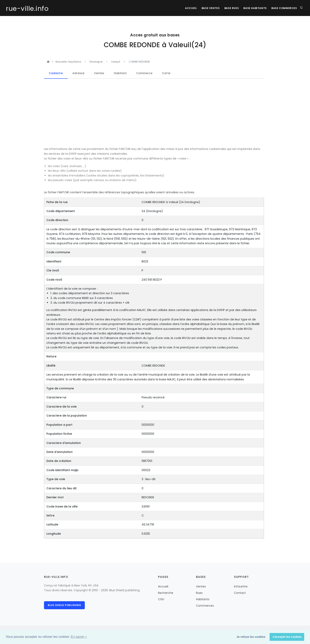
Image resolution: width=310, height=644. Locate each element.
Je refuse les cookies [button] (251, 637)
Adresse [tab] (78, 73)
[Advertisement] (154, 113)
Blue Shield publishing (64, 605)
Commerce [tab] (144, 73)
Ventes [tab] (99, 73)
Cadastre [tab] (56, 73)
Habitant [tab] (120, 73)
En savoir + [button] (79, 637)
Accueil (186, 8)
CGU (161, 599)
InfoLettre (241, 586)
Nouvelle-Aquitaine (69, 62)
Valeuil (116, 62)
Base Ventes (207, 8)
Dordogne (96, 62)
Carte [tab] (166, 73)
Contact (240, 593)
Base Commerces (284, 8)
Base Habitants (254, 8)
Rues (199, 593)
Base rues (229, 8)
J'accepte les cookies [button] (287, 637)
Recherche (166, 593)
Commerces (205, 606)
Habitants (203, 599)
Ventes (201, 586)
